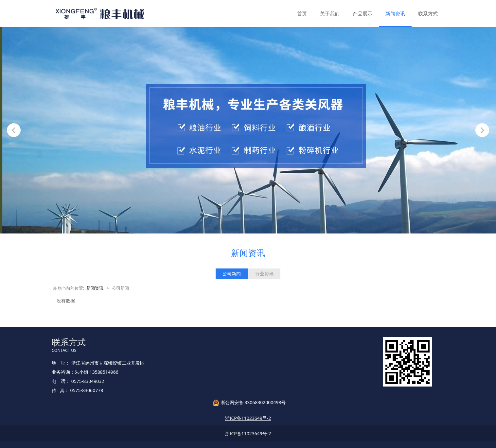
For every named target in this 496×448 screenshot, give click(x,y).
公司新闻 (232, 274)
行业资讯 (264, 274)
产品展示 (363, 13)
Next (482, 130)
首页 (302, 13)
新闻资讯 (395, 13)
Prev (14, 130)
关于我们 (330, 13)
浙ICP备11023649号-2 (248, 433)
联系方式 (428, 13)
